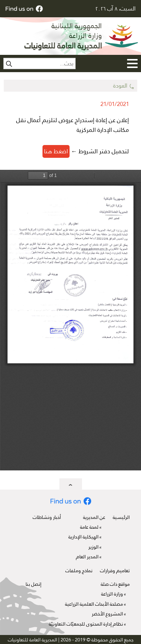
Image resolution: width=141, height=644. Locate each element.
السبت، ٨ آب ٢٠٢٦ (115, 9)
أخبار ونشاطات (47, 517)
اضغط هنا (56, 151)
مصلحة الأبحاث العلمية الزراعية (94, 604)
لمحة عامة (89, 527)
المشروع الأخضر (107, 614)
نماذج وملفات (79, 571)
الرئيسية (121, 517)
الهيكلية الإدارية (83, 537)
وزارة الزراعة (112, 594)
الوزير (93, 547)
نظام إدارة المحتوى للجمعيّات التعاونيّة (86, 624)
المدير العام (87, 557)
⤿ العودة (124, 86)
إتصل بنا (33, 584)
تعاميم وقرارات (115, 571)
